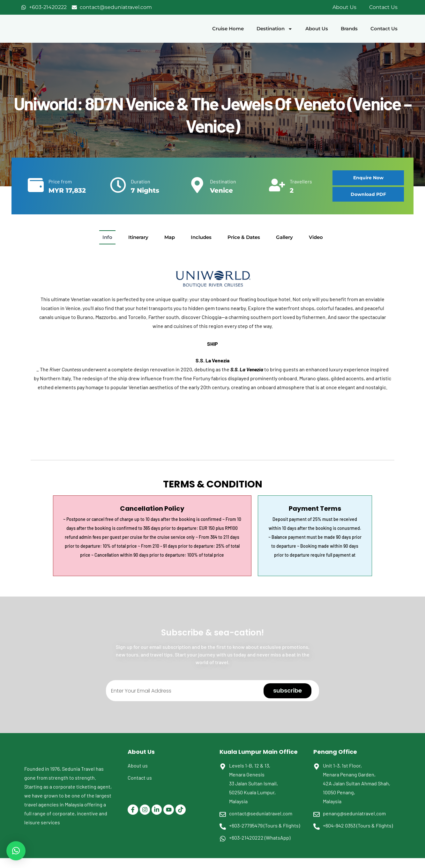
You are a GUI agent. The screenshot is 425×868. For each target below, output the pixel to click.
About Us (344, 7)
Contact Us (383, 7)
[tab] (107, 237)
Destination (275, 29)
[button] (368, 194)
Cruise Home (228, 29)
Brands (349, 29)
